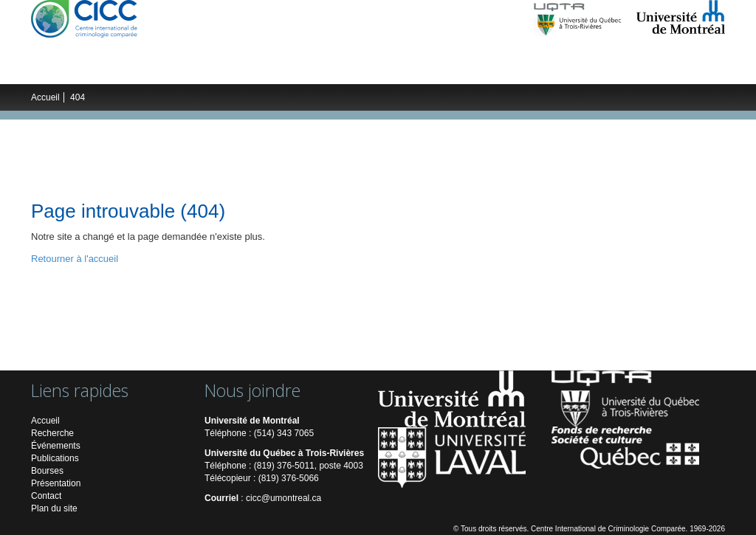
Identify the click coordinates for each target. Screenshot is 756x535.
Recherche (132, 69)
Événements (364, 69)
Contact (46, 496)
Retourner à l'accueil (75, 259)
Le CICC (67, 69)
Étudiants (285, 69)
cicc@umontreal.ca (283, 498)
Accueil (45, 97)
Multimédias (539, 69)
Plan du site (54, 508)
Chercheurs (209, 69)
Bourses (47, 471)
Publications (450, 69)
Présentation (56, 483)
